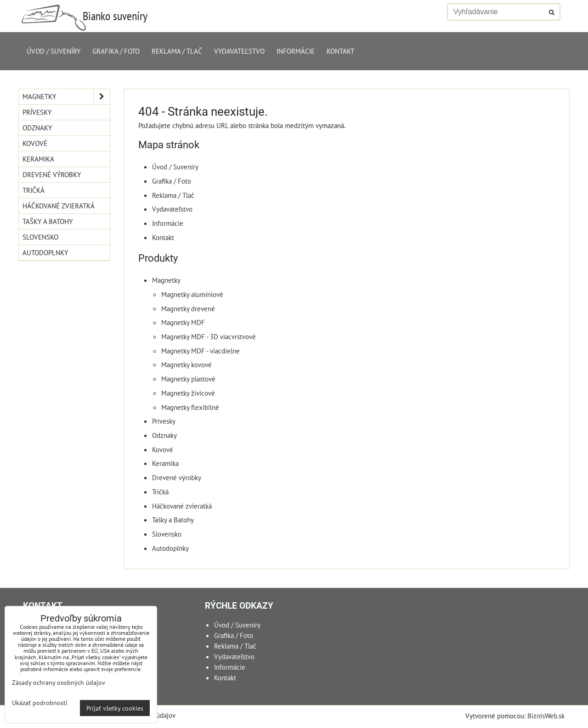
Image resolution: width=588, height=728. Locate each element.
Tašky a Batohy (173, 520)
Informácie (296, 51)
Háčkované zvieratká (182, 506)
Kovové (163, 449)
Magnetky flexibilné (190, 407)
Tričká (160, 492)
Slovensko (167, 534)
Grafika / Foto (116, 51)
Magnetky (166, 280)
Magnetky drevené (188, 308)
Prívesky (164, 421)
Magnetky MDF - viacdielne (201, 351)
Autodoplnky (170, 548)
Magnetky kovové (187, 364)
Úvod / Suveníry (54, 51)
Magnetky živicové (188, 393)
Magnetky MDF (183, 322)
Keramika (165, 463)
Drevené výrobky (177, 477)
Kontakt (340, 51)
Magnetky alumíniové (192, 294)
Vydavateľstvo (239, 51)
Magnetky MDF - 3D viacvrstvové (209, 336)
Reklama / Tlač (177, 51)
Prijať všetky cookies (115, 708)
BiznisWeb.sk (546, 716)
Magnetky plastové (188, 379)
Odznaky (164, 435)
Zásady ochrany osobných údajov (59, 682)
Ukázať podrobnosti (40, 703)
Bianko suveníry (115, 16)
